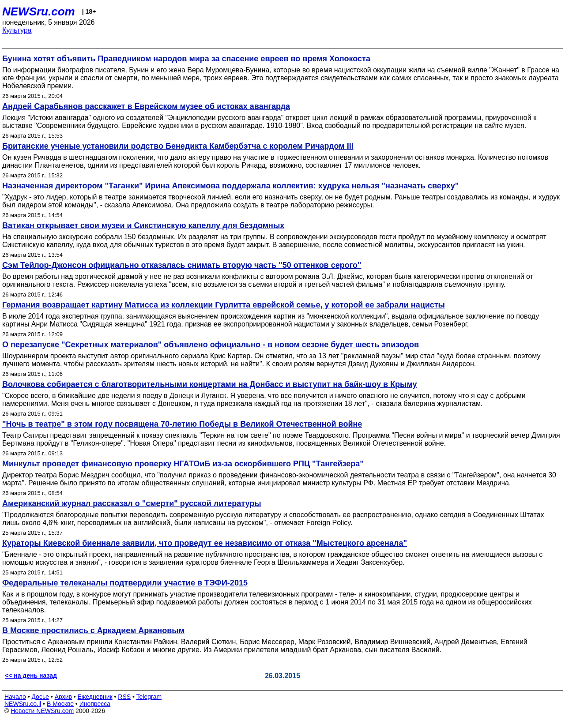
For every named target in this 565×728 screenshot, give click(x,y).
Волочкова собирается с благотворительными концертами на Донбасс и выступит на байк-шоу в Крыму (210, 384)
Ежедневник (95, 697)
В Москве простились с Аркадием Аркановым (93, 630)
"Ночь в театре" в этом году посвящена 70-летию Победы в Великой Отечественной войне (182, 424)
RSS (124, 697)
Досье (40, 697)
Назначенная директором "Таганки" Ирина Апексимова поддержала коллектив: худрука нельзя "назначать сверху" (230, 186)
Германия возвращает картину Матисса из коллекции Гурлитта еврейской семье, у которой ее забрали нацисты (224, 305)
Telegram (149, 697)
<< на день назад (31, 675)
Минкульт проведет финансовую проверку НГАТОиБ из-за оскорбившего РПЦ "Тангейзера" (183, 464)
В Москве (60, 704)
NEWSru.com (39, 11)
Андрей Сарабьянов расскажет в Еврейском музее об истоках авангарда (146, 106)
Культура (17, 30)
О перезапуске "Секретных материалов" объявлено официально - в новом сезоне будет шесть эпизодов (211, 345)
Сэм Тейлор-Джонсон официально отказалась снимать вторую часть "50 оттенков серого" (182, 265)
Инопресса (95, 704)
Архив (63, 697)
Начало (15, 697)
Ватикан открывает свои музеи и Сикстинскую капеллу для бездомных (143, 225)
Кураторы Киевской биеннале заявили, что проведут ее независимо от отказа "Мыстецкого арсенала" (205, 543)
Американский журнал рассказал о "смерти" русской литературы (132, 503)
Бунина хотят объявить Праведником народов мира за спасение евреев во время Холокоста (186, 59)
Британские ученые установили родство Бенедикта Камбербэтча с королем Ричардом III (178, 146)
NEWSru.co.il (23, 704)
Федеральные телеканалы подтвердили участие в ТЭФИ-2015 (125, 583)
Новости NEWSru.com (42, 711)
